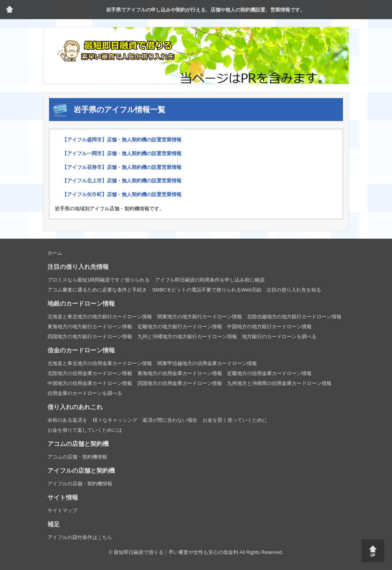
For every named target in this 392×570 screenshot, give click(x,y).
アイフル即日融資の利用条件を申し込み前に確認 (210, 280)
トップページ (10, 10)
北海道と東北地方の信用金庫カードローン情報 (100, 363)
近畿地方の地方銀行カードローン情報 (180, 327)
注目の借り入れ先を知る (294, 290)
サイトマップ (62, 510)
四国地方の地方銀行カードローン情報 (90, 337)
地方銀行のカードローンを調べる (279, 337)
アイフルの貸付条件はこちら (80, 537)
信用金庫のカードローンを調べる (85, 393)
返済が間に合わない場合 (170, 420)
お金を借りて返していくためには (85, 430)
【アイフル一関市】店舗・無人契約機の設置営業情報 (122, 153)
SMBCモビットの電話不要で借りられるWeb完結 (207, 290)
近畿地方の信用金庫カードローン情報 (269, 373)
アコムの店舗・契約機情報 (77, 457)
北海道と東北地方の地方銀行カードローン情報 (100, 317)
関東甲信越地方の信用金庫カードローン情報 (207, 363)
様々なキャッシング (115, 420)
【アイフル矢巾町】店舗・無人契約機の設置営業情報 (122, 194)
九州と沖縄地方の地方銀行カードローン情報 (187, 337)
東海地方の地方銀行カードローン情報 (90, 327)
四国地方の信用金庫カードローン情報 (180, 383)
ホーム (55, 253)
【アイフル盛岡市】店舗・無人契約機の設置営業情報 (122, 140)
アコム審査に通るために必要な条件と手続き (97, 290)
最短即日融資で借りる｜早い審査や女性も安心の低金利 (176, 552)
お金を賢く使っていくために (235, 420)
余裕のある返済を (67, 420)
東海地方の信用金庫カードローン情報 (180, 373)
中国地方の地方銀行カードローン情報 (269, 327)
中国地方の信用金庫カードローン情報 (90, 383)
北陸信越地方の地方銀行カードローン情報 (294, 317)
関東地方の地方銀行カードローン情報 (200, 317)
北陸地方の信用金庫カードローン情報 (90, 373)
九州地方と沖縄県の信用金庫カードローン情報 (279, 383)
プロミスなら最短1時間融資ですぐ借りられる (99, 280)
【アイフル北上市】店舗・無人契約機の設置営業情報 (122, 181)
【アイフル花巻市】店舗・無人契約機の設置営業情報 (122, 167)
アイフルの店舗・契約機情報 (80, 484)
